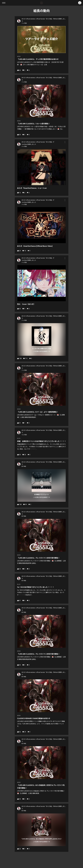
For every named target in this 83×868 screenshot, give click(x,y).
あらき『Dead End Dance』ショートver (32, 188)
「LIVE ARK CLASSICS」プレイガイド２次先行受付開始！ (38, 654)
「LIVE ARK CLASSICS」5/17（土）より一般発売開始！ (38, 412)
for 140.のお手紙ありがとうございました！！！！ (36, 587)
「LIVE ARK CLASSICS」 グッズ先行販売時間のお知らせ (38, 59)
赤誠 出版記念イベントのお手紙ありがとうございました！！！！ (42, 441)
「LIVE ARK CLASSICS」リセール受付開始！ (34, 124)
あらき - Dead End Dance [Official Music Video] (35, 246)
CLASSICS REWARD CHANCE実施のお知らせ (34, 718)
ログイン (80, 3)
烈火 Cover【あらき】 (26, 304)
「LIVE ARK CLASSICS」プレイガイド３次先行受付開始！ (38, 558)
